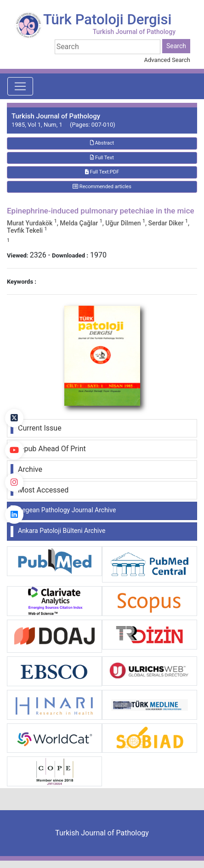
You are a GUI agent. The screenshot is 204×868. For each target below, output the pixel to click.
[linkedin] (14, 515)
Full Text (102, 158)
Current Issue (40, 428)
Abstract (102, 143)
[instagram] (14, 482)
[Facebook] (14, 386)
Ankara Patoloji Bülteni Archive (62, 531)
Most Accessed (43, 490)
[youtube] (14, 450)
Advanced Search (167, 60)
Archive (30, 469)
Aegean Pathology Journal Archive (67, 510)
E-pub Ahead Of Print (52, 449)
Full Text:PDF (102, 172)
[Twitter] (14, 418)
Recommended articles (102, 187)
